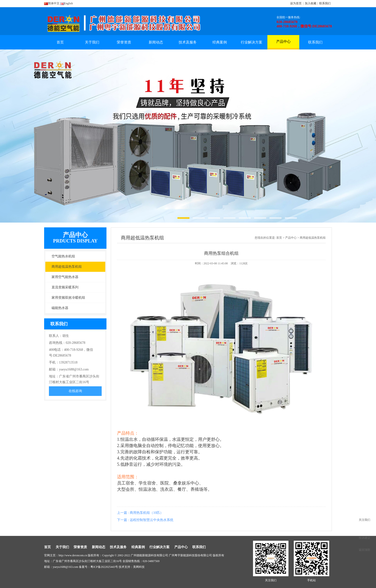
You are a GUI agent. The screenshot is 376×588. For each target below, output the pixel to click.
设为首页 (296, 3)
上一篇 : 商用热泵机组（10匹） (140, 513)
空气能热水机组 (63, 256)
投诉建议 (364, 538)
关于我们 (92, 42)
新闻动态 (156, 42)
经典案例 (220, 42)
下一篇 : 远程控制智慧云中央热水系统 (145, 520)
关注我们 (364, 520)
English (67, 3)
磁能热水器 (60, 308)
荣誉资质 (124, 42)
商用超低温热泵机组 (67, 267)
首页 (60, 42)
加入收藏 (311, 3)
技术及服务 (188, 42)
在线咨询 (75, 391)
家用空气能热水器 (65, 277)
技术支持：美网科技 (132, 567)
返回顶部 (364, 550)
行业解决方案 (252, 42)
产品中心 (283, 44)
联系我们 (325, 3)
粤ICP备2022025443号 (104, 567)
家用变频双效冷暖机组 (68, 298)
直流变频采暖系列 (65, 287)
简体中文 (52, 3)
